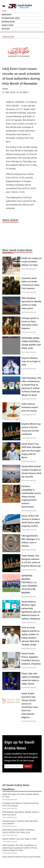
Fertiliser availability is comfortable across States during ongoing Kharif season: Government (31, 497)
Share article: (11, 220)
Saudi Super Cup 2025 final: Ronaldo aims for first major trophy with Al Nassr (31, 451)
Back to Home (8, 37)
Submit (28, 766)
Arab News (7, 15)
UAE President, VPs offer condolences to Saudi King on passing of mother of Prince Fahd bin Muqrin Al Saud (20, 848)
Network (6, 29)
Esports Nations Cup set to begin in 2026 (31, 362)
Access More (7, 253)
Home (4, 11)
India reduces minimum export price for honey (30, 407)
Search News (8, 25)
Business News (8, 22)
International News (11, 18)
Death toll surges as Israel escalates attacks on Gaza (32, 262)
